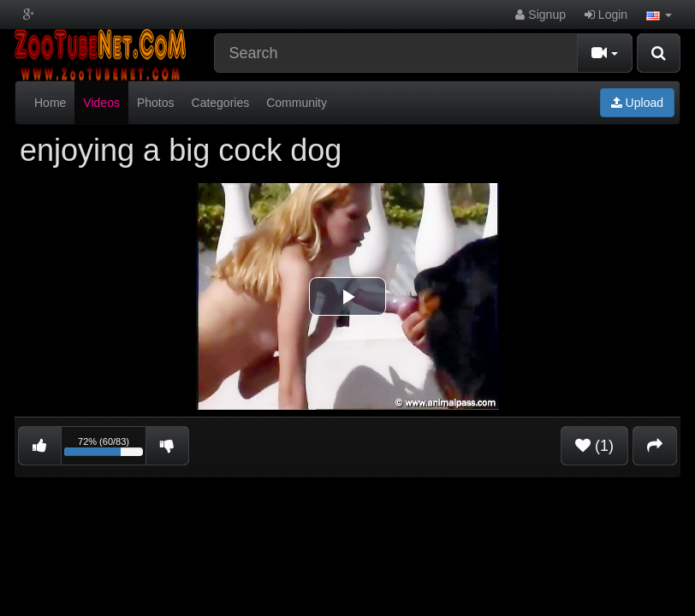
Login (606, 15)
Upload (637, 103)
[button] (659, 15)
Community (297, 103)
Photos (156, 103)
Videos (101, 103)
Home (50, 103)
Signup (540, 15)
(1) (594, 446)
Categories (221, 103)
